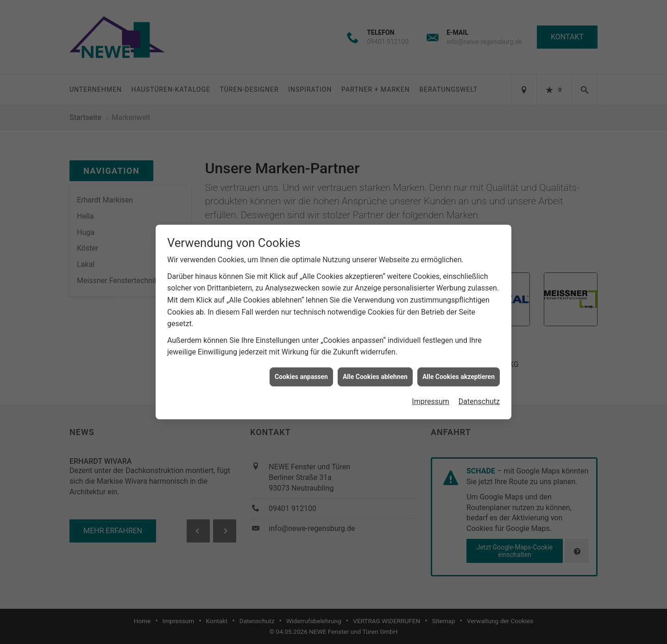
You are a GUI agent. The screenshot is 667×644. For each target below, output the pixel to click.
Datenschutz (479, 396)
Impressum (431, 396)
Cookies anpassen (301, 371)
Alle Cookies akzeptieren (459, 371)
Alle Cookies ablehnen (375, 371)
